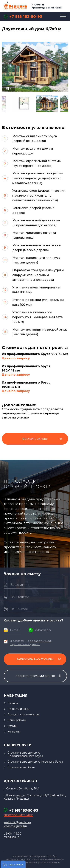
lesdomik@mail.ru (15, 826)
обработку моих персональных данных (31, 642)
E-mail (15, 630)
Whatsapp (43, 630)
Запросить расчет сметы (35, 659)
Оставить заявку (35, 439)
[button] (13, 864)
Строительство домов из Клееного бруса (35, 762)
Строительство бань (21, 767)
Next (65, 69)
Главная (13, 703)
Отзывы (13, 726)
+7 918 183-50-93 (26, 17)
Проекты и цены (18, 709)
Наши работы (17, 720)
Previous (5, 69)
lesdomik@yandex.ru (17, 822)
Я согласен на (31, 642)
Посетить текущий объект (35, 676)
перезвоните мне (18, 815)
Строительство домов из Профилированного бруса (25, 754)
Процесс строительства (24, 714)
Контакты (14, 732)
